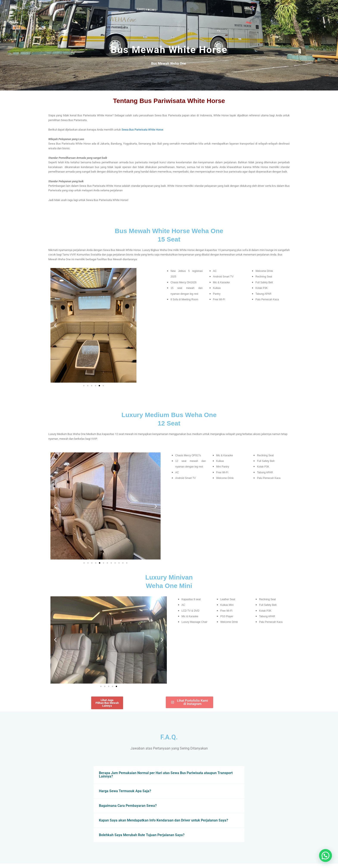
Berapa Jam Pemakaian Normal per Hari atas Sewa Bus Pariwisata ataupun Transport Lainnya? (166, 775)
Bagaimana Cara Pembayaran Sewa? (128, 806)
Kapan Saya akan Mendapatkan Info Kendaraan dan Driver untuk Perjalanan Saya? (164, 820)
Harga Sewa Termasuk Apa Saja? (125, 791)
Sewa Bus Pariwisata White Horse (142, 130)
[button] (55, 325)
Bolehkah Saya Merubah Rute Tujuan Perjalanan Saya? (142, 835)
